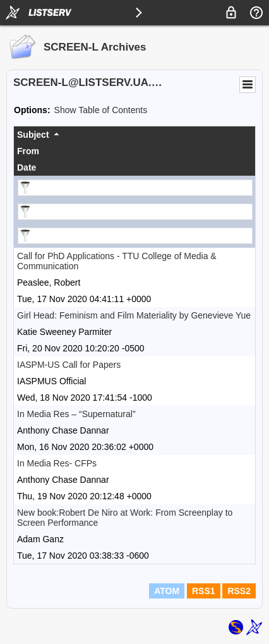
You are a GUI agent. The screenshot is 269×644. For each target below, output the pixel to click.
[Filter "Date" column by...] (135, 236)
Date (27, 167)
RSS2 (239, 591)
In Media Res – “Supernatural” (76, 414)
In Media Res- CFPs (57, 463)
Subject (33, 135)
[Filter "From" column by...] (135, 212)
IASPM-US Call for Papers (69, 365)
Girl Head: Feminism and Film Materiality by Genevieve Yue (134, 315)
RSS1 (204, 591)
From (28, 151)
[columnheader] (134, 135)
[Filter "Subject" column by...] (135, 188)
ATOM (167, 591)
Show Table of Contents (101, 110)
